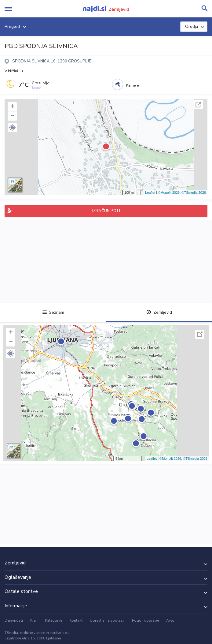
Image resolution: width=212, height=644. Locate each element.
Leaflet (150, 193)
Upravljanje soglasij (107, 620)
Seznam (53, 312)
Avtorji (172, 620)
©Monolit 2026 (169, 193)
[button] (12, 128)
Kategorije (53, 620)
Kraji (34, 620)
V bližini (11, 71)
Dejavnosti (14, 620)
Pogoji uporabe (145, 620)
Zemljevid (159, 312)
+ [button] (12, 107)
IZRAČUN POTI (106, 211)
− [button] (12, 116)
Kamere (132, 85)
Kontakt (76, 620)
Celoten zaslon (198, 105)
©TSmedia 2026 (194, 193)
